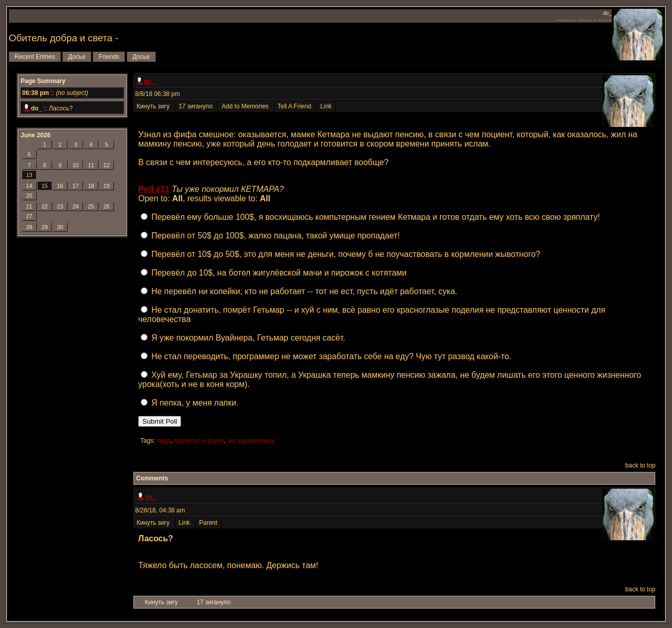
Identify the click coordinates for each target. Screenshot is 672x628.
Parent (208, 523)
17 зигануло (197, 106)
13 (29, 175)
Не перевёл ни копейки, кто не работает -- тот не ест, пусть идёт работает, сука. (304, 291)
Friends (109, 57)
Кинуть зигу (154, 106)
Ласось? (61, 108)
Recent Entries (35, 57)
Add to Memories (246, 106)
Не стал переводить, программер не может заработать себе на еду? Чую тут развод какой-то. (331, 356)
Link (326, 106)
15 (44, 186)
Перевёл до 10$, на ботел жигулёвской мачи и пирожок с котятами (279, 273)
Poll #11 (154, 189)
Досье (77, 57)
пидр (164, 441)
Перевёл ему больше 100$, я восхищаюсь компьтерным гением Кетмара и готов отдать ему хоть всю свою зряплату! (375, 217)
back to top (640, 465)
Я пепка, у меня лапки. (195, 403)
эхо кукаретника (250, 441)
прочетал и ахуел (199, 441)
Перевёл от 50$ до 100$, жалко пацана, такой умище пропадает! (275, 236)
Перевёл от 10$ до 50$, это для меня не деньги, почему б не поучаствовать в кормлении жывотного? (346, 254)
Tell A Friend (296, 106)
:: (55, 93)
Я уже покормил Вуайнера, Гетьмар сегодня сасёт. (248, 338)
